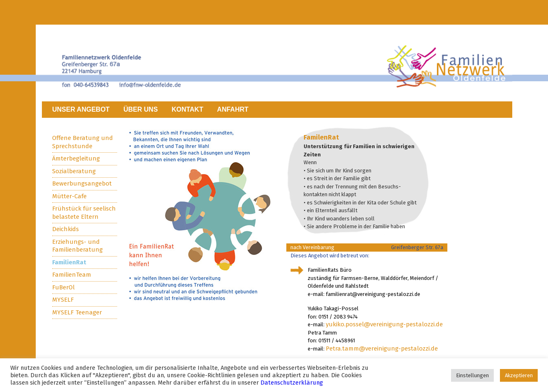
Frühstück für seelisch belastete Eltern (84, 213)
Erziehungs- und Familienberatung (77, 246)
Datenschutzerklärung (292, 383)
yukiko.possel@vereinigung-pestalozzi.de (384, 324)
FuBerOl (63, 287)
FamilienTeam (72, 275)
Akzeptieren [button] (519, 375)
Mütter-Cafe (69, 196)
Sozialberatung (74, 171)
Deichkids (66, 229)
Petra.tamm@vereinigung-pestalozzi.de (382, 348)
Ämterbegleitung (76, 158)
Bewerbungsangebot (82, 183)
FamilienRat (69, 262)
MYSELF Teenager (77, 312)
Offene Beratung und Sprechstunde (83, 142)
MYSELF (63, 300)
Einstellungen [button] (472, 375)
